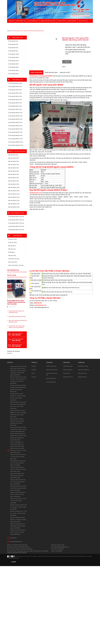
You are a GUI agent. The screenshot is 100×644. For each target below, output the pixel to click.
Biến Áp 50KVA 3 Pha (14, 178)
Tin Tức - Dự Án (82, 21)
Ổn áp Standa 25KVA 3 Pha (15, 96)
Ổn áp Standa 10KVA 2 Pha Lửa (16, 217)
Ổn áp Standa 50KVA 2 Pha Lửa (16, 230)
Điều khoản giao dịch (68, 370)
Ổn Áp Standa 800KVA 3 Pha (15, 139)
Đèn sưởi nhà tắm (13, 262)
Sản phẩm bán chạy (13, 270)
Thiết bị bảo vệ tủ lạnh (14, 259)
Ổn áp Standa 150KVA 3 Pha (15, 116)
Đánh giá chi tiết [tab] (65, 72)
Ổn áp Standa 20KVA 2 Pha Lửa (16, 223)
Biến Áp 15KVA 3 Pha (14, 161)
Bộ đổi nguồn (12, 252)
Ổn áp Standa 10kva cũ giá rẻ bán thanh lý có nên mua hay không (17, 327)
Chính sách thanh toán (51, 366)
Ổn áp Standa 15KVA (13, 61)
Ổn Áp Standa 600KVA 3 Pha (15, 135)
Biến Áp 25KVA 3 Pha (14, 168)
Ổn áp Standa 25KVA (13, 67)
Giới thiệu (11, 25)
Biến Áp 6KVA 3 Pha (13, 155)
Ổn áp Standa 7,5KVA (14, 54)
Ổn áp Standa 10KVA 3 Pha (15, 87)
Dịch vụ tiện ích (67, 373)
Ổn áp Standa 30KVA (13, 70)
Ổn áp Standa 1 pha (21, 21)
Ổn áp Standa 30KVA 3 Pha (15, 100)
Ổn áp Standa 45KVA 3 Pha (15, 103)
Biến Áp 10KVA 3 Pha (14, 158)
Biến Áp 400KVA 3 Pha (14, 204)
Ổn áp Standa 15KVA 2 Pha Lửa (16, 220)
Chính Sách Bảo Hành (51, 378)
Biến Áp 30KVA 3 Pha (14, 171)
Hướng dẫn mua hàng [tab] (51, 72)
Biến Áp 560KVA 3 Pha (14, 207)
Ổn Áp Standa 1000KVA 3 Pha (16, 142)
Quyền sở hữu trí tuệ (68, 377)
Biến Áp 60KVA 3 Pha (14, 181)
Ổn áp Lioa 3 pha (13, 242)
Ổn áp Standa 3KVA (13, 48)
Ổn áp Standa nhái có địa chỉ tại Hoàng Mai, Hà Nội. (16, 312)
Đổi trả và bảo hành (83, 373)
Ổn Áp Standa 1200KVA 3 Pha (16, 145)
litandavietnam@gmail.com (16, 542)
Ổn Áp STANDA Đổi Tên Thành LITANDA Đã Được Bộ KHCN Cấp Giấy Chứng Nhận (16, 302)
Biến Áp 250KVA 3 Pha (14, 197)
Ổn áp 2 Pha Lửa (62, 21)
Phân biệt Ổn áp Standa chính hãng (17, 316)
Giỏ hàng (34, 377)
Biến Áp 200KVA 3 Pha (14, 194)
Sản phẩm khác (72, 21)
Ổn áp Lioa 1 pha (13, 239)
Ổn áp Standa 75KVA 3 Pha (15, 109)
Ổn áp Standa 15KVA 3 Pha (15, 90)
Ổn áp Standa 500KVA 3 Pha (15, 132)
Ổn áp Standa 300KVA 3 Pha (15, 126)
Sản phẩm (34, 370)
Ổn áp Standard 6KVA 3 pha (15, 83)
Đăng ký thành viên (82, 377)
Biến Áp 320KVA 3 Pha (14, 201)
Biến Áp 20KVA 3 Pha (14, 165)
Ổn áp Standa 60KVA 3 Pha (15, 106)
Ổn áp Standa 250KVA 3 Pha (15, 122)
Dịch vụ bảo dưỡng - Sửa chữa (16, 265)
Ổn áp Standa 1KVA (13, 41)
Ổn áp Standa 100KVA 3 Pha (15, 113)
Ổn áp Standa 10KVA (13, 57)
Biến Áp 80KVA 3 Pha (14, 184)
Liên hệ (33, 373)
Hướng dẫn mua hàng (83, 366)
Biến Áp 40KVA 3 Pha (14, 174)
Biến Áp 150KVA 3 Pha (14, 191)
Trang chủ (34, 366)
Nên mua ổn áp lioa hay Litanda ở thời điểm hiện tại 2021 (18, 321)
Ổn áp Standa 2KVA (13, 44)
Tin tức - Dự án (12, 275)
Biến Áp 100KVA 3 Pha (14, 187)
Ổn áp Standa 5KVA (13, 51)
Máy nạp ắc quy (12, 256)
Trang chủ (11, 21)
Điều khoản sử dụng (68, 366)
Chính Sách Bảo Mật (51, 382)
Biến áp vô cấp (12, 249)
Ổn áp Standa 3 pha (33, 21)
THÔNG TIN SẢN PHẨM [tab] (36, 72)
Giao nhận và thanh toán (84, 370)
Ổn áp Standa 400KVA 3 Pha (15, 129)
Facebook (9, 353)
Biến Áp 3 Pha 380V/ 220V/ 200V (48, 21)
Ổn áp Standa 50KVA (13, 74)
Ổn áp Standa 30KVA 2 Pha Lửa (16, 226)
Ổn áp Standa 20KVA (13, 64)
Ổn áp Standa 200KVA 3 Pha (15, 119)
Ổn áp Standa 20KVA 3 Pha (15, 93)
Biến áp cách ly (12, 246)
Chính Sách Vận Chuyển (52, 370)
